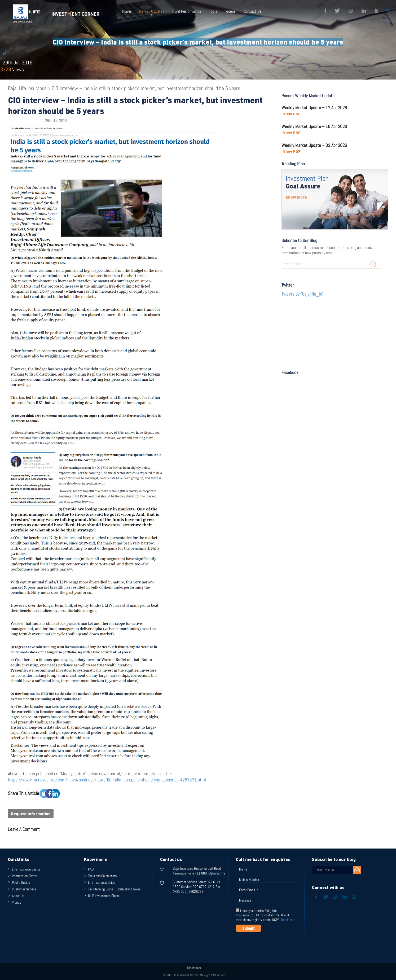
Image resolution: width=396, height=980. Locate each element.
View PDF (292, 114)
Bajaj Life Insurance (27, 88)
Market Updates (152, 11)
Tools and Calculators (102, 876)
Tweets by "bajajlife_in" (303, 294)
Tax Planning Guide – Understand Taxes (114, 889)
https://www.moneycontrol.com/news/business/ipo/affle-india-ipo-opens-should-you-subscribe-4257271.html (107, 780)
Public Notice (21, 882)
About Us (18, 896)
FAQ (91, 869)
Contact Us (253, 11)
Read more (288, 920)
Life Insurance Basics (26, 869)
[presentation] (276, 945)
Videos (230, 11)
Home (126, 11)
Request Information (31, 814)
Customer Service (24, 889)
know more (296, 197)
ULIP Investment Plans (103, 896)
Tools (213, 11)
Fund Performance (187, 11)
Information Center (25, 876)
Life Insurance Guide (102, 882)
